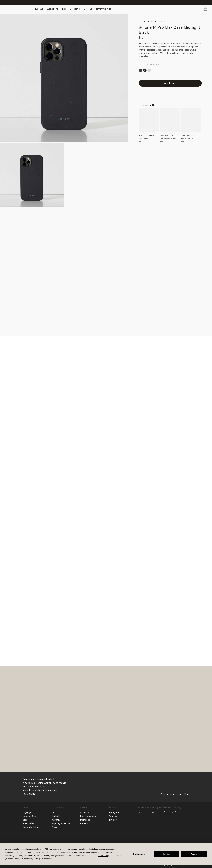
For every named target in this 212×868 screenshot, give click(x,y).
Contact (55, 816)
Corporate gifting (107, 9)
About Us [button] (92, 9)
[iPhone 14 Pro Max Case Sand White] (152, 71)
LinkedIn (113, 820)
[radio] (141, 71)
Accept (194, 854)
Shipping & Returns (61, 823)
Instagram (114, 812)
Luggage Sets (29, 816)
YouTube (114, 816)
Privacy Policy (168, 812)
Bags (25, 820)
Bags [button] (67, 9)
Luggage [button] (42, 9)
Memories (85, 820)
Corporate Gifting (31, 827)
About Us (85, 812)
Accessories (29, 823)
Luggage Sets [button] (55, 9)
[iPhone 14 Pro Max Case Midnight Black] (146, 71)
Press (54, 827)
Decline (167, 854)
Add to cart (170, 84)
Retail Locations (88, 816)
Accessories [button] (79, 9)
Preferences (139, 854)
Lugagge (27, 812)
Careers (84, 823)
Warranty (56, 820)
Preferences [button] (46, 859)
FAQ (54, 812)
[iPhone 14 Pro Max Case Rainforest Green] (141, 71)
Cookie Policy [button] (103, 856)
